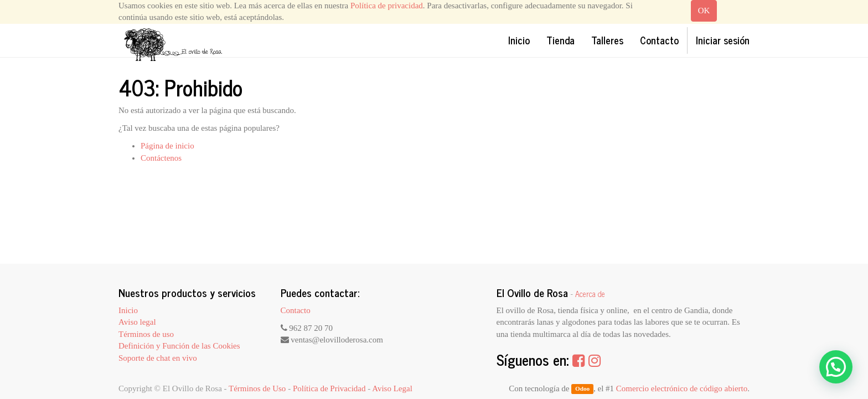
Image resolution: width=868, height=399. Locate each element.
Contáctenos (161, 158)
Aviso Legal (392, 388)
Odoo (582, 389)
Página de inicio (167, 146)
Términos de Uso (257, 388)
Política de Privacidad (329, 388)
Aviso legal (137, 322)
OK (704, 11)
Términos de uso (146, 334)
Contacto (296, 310)
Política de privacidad (387, 6)
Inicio (128, 310)
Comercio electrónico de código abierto (682, 388)
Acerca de (590, 294)
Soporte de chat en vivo (158, 358)
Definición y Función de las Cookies (179, 346)
